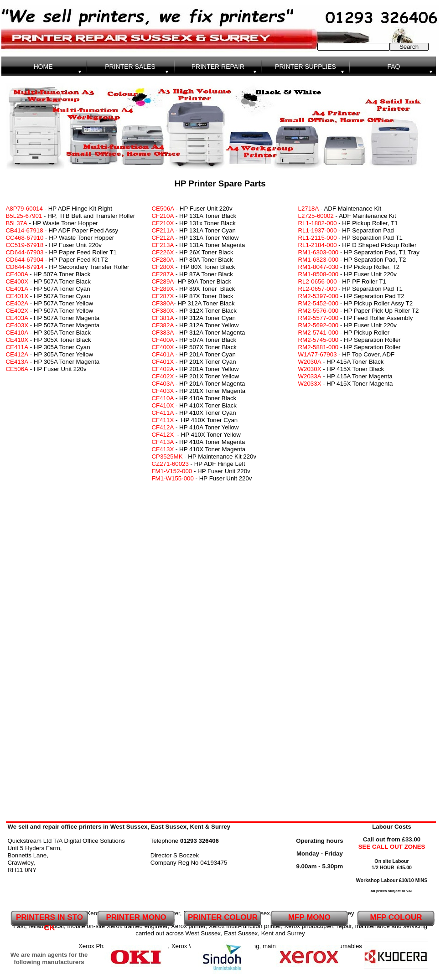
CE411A (17, 347)
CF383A (163, 333)
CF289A (163, 281)
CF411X (163, 420)
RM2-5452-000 (318, 303)
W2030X (310, 369)
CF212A (163, 238)
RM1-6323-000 (318, 260)
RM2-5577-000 (318, 318)
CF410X (163, 405)
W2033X (310, 384)
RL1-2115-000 (318, 238)
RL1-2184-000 (318, 245)
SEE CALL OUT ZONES (392, 847)
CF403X (163, 391)
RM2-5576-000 (318, 311)
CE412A (17, 354)
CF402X (163, 376)
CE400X (17, 281)
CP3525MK (167, 456)
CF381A (163, 318)
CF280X (163, 267)
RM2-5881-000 (318, 347)
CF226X (163, 252)
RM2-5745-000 (318, 340)
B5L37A (17, 223)
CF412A (163, 427)
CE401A (17, 289)
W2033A (310, 376)
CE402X (17, 311)
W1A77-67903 (318, 354)
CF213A (163, 245)
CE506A (163, 209)
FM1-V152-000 (172, 471)
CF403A (163, 384)
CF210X (163, 223)
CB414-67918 (25, 230)
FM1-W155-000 (173, 478)
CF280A (163, 260)
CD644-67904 (25, 260)
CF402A (163, 369)
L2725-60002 (316, 216)
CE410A (17, 333)
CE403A (17, 318)
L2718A (309, 209)
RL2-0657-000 (318, 289)
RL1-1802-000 (318, 223)
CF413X (163, 449)
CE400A (18, 274)
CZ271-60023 (170, 464)
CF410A (163, 398)
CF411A (163, 413)
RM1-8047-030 (318, 267)
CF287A (163, 274)
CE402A (17, 303)
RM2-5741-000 (318, 333)
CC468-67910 (25, 238)
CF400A (163, 340)
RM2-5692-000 (318, 325)
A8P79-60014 (24, 209)
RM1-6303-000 (319, 252)
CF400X (163, 347)
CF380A (163, 303)
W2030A (310, 362)
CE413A (17, 362)
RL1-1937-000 (318, 230)
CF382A (163, 325)
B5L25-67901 (25, 216)
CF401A (163, 354)
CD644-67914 (25, 267)
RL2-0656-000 (318, 281)
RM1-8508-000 (318, 274)
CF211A (163, 230)
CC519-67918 (25, 245)
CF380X (163, 311)
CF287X (163, 296)
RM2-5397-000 (318, 296)
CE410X (17, 340)
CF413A (163, 442)
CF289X (163, 289)
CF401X (163, 362)
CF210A (163, 216)
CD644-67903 (25, 252)
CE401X (17, 296)
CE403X (17, 325)
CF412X (163, 435)
